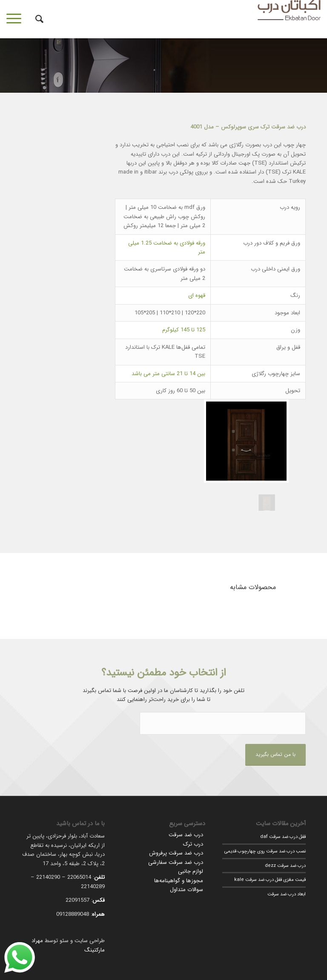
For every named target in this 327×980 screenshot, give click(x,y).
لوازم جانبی (191, 871)
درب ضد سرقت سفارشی (176, 862)
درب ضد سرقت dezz (285, 866)
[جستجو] (35, 19)
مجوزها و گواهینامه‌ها (179, 881)
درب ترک (193, 844)
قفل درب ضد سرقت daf (283, 837)
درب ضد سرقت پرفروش (176, 853)
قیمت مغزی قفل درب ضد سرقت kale (270, 880)
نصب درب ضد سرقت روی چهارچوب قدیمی (265, 851)
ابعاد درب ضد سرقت (287, 894)
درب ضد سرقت (186, 835)
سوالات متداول (186, 890)
